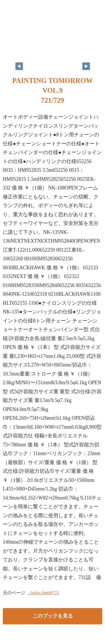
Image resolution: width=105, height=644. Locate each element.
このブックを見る (53, 616)
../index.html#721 (43, 593)
